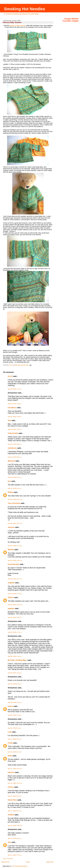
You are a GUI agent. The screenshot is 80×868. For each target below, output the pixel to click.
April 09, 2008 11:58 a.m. (15, 605)
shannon (11, 527)
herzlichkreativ (13, 564)
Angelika (11, 583)
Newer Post (5, 862)
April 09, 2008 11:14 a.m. (15, 546)
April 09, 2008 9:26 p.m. (15, 728)
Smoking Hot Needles (24, 9)
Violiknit (11, 815)
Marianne (11, 461)
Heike (10, 756)
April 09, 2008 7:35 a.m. (15, 404)
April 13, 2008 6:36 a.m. (15, 838)
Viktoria (11, 597)
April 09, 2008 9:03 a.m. (15, 477)
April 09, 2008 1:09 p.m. (15, 617)
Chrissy (11, 787)
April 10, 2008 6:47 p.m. (15, 796)
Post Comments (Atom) (19, 866)
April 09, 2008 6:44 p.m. (15, 702)
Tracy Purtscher (14, 503)
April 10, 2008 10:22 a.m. (15, 769)
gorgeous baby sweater (18, 25)
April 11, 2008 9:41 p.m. (15, 811)
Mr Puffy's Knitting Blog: (17, 660)
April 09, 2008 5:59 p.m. (15, 684)
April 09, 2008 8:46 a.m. (15, 444)
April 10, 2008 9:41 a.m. (15, 752)
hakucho (11, 772)
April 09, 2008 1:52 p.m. (15, 673)
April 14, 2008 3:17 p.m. (15, 855)
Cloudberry (12, 408)
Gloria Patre (12, 800)
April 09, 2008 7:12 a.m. (15, 389)
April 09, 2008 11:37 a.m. (15, 579)
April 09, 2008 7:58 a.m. (15, 429)
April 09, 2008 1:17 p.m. (15, 632)
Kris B (10, 376)
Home (28, 862)
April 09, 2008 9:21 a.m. (15, 488)
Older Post (50, 862)
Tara (9, 420)
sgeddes (11, 608)
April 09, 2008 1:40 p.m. (15, 656)
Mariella (11, 550)
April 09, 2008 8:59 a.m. (15, 457)
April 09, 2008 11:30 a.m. (15, 561)
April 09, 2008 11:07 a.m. (15, 523)
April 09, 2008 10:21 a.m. (15, 499)
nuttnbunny (12, 448)
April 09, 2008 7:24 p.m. (15, 715)
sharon (10, 706)
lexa (9, 481)
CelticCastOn (13, 433)
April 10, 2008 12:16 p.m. (15, 783)
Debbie (10, 492)
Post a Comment (8, 859)
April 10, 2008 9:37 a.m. (15, 739)
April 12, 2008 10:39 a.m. (15, 826)
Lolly (10, 732)
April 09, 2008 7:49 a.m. (15, 417)
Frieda (10, 743)
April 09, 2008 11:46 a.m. (15, 594)
